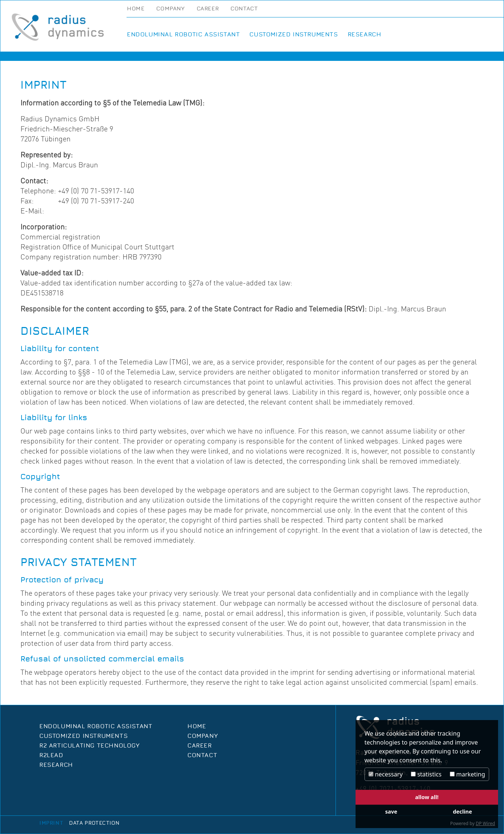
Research (365, 35)
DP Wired (485, 823)
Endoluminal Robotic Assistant (183, 35)
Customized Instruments (294, 35)
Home (136, 9)
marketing (467, 774)
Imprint (51, 823)
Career (208, 9)
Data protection (94, 823)
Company (170, 9)
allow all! (427, 797)
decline (462, 812)
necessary (386, 774)
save (391, 812)
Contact (244, 9)
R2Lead (51, 755)
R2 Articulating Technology (90, 746)
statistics (426, 774)
